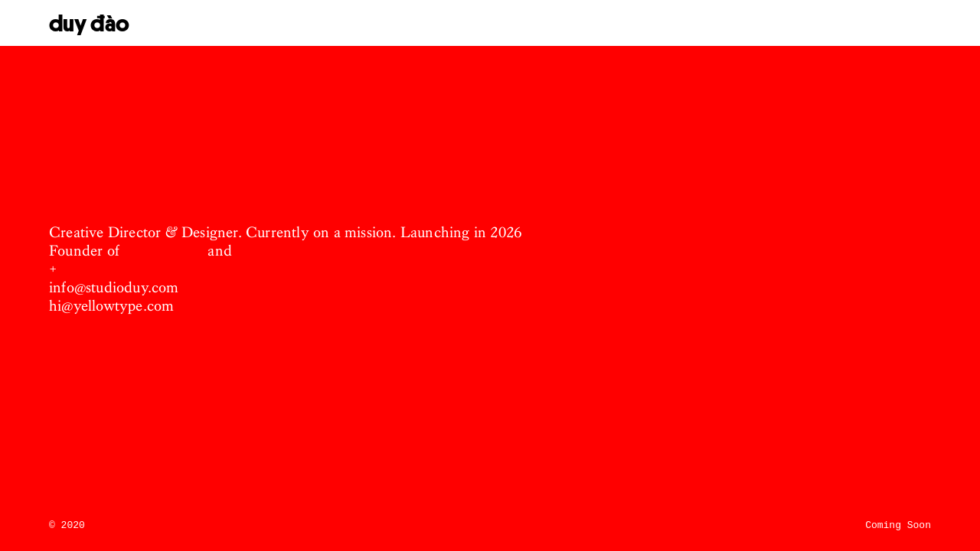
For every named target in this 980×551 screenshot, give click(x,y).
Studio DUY (163, 251)
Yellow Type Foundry (306, 251)
